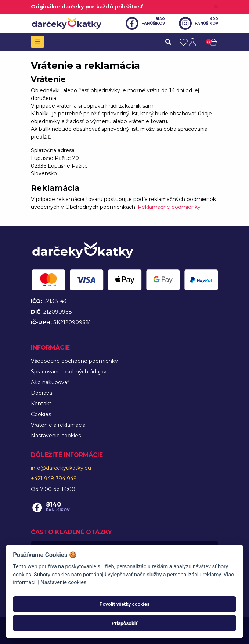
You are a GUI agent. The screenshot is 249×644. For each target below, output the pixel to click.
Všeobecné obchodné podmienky (74, 361)
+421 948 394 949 (54, 479)
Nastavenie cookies (56, 436)
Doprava (41, 393)
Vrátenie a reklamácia (58, 425)
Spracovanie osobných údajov (69, 372)
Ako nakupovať (50, 382)
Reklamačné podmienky (169, 207)
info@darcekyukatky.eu (61, 468)
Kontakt (41, 404)
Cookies (41, 414)
